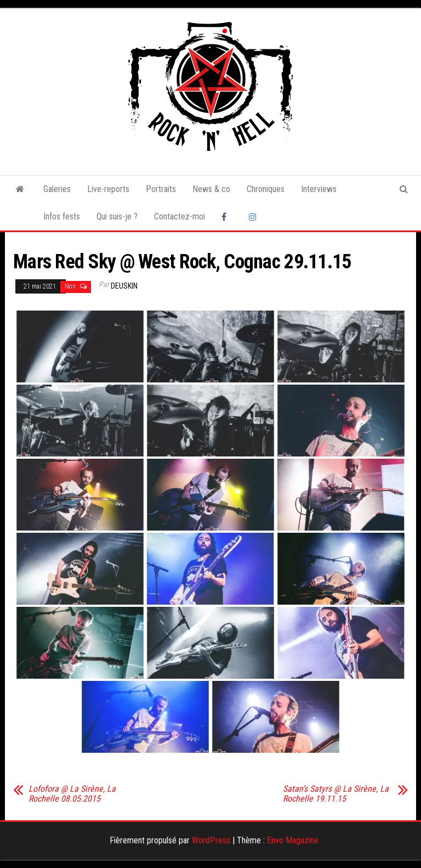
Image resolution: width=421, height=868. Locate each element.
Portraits (161, 189)
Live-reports (108, 189)
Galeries (57, 189)
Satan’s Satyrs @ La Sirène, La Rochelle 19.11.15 (336, 794)
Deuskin (124, 286)
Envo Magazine (293, 840)
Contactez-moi (180, 216)
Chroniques (266, 189)
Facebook (227, 217)
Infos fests (62, 216)
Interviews (319, 189)
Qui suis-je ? (117, 216)
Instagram (254, 217)
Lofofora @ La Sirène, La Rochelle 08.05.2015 (72, 794)
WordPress (211, 840)
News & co (211, 189)
